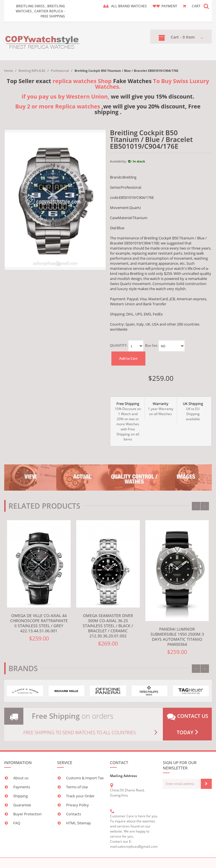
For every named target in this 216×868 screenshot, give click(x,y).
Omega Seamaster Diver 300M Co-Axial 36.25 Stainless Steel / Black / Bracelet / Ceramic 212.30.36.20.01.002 (108, 626)
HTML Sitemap (78, 823)
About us (21, 778)
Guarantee (22, 805)
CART (196, 6)
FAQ (17, 823)
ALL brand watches (129, 6)
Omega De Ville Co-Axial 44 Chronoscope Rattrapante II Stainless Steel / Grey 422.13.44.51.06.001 (39, 623)
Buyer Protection (27, 814)
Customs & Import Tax (85, 778)
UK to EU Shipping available (193, 411)
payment (169, 6)
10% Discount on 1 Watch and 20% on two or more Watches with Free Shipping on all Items (128, 421)
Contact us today (187, 724)
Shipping (21, 796)
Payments (22, 787)
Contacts (74, 814)
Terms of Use (77, 787)
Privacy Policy (77, 805)
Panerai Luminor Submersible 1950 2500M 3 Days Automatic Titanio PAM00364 (177, 637)
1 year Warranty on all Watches (161, 409)
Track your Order (80, 796)
